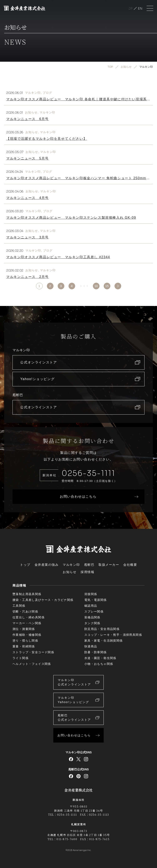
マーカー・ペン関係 (27, 623)
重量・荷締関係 (24, 646)
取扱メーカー (109, 565)
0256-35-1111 (88, 473)
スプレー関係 (94, 611)
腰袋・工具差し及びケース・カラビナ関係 (43, 600)
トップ (25, 565)
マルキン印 (33, 93)
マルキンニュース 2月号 (27, 277)
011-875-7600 (67, 839)
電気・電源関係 (96, 600)
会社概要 (130, 565)
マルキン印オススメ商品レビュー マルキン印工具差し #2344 (58, 257)
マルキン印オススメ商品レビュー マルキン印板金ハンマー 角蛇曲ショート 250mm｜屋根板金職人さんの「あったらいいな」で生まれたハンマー (78, 180)
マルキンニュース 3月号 (27, 237)
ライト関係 (21, 658)
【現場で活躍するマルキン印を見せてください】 (47, 139)
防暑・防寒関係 (96, 652)
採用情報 (87, 572)
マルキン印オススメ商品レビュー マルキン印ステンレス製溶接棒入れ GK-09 (71, 218)
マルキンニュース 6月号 (27, 119)
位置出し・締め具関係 (29, 617)
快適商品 (91, 646)
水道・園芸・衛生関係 (100, 658)
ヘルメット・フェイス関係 (32, 664)
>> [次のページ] (118, 286)
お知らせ (31, 112)
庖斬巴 (89, 565)
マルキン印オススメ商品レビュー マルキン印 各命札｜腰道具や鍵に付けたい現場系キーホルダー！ (78, 101)
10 (96, 286)
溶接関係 (91, 594)
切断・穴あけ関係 (25, 611)
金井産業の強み (47, 565)
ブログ (47, 93)
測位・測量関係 (24, 629)
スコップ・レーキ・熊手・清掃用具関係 (113, 635)
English (140, 8)
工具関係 (19, 606)
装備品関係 (92, 617)
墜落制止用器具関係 (27, 594)
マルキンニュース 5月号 (27, 158)
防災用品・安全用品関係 (102, 629)
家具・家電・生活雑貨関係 (104, 641)
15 (107, 286)
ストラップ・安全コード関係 (33, 652)
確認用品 (91, 606)
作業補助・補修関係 (27, 635)
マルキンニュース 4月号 (27, 198)
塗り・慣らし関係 (25, 641)
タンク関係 (92, 623)
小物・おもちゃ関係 (99, 664)
